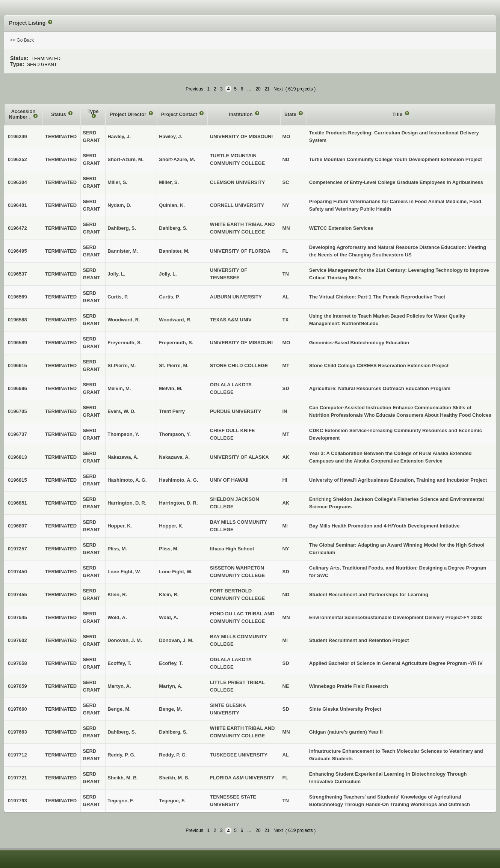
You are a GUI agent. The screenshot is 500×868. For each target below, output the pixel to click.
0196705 (17, 411)
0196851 (17, 503)
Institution (242, 114)
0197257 (17, 549)
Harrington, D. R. (178, 503)
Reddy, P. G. (173, 755)
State (291, 114)
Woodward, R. (175, 320)
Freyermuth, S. (176, 343)
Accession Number (22, 114)
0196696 (17, 388)
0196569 (17, 297)
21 (267, 89)
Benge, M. (170, 709)
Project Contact (180, 114)
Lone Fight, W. (176, 572)
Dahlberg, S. (173, 228)
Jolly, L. (168, 274)
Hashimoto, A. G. (178, 480)
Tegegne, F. (172, 801)
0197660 (17, 709)
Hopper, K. (171, 526)
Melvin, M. (171, 388)
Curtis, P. (169, 297)
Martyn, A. (171, 686)
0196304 (17, 182)
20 (258, 89)
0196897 (17, 526)
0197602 (17, 640)
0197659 (17, 686)
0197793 (17, 801)
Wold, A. (168, 617)
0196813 (17, 457)
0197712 (17, 755)
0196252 (17, 159)
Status (59, 114)
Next (278, 89)
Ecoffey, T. (171, 663)
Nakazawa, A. (174, 457)
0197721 (17, 778)
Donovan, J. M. (176, 640)
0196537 (17, 274)
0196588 (17, 320)
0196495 (17, 251)
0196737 (17, 434)
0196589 (17, 343)
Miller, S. (169, 182)
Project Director (129, 114)
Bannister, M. (174, 251)
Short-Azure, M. (177, 159)
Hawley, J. (171, 136)
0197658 (17, 663)
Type (93, 111)
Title (398, 114)
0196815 (17, 480)
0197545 (17, 617)
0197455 (17, 594)
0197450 (17, 572)
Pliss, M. (169, 549)
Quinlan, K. (172, 205)
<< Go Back (22, 40)
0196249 (17, 136)
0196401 (17, 205)
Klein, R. (169, 594)
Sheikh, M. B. (174, 778)
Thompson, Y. (175, 434)
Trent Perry (172, 411)
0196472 (17, 228)
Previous (194, 89)
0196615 (17, 365)
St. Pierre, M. (174, 365)
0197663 (17, 732)
